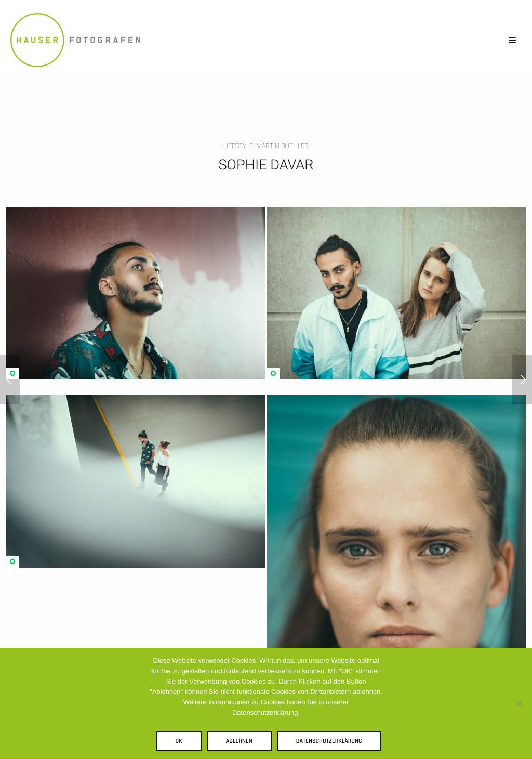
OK (179, 741)
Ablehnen (239, 741)
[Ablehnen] (519, 703)
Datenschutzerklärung (329, 741)
